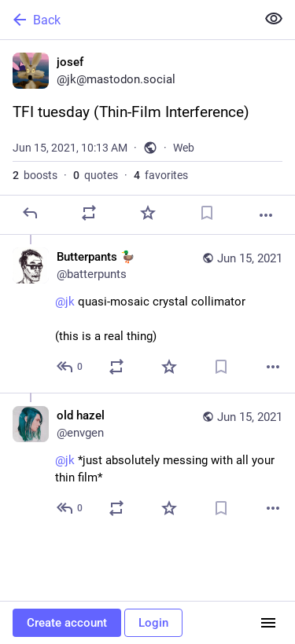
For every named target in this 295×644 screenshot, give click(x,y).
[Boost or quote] (89, 213)
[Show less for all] (274, 19)
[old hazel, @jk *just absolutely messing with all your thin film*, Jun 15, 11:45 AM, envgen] (147, 463)
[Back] (126, 20)
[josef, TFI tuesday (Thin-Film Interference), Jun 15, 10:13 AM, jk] (147, 137)
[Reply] (30, 213)
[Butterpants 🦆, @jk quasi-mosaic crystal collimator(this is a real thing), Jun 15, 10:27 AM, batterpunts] (147, 314)
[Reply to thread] (70, 367)
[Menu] (268, 623)
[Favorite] (148, 213)
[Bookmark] (207, 213)
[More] (266, 215)
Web (184, 148)
